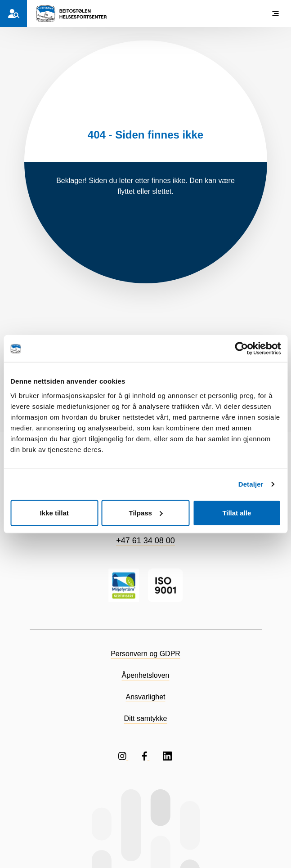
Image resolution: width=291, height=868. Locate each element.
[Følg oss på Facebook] (145, 756)
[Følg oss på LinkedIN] (168, 756)
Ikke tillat (54, 512)
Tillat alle (237, 512)
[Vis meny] (275, 13)
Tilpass (146, 512)
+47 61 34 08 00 (145, 541)
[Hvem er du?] (13, 13)
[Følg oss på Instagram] (123, 756)
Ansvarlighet (145, 697)
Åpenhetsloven (146, 675)
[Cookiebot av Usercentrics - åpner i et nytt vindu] (241, 349)
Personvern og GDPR (145, 654)
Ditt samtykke (145, 718)
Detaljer (251, 484)
